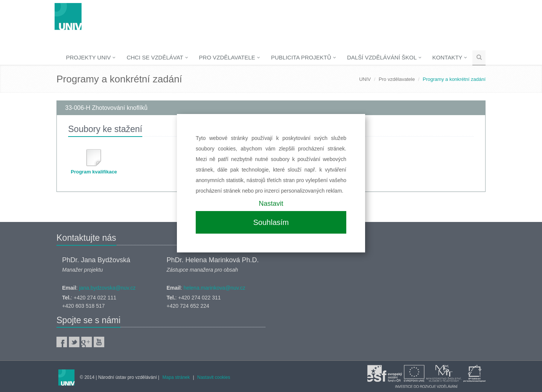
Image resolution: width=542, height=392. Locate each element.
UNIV (365, 79)
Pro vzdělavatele (230, 57)
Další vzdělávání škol (384, 57)
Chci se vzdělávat (157, 57)
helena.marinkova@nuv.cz (215, 288)
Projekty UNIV (91, 57)
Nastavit (271, 204)
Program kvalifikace (94, 172)
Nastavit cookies (214, 377)
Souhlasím (271, 222)
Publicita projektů (304, 57)
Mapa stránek (176, 377)
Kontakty (450, 57)
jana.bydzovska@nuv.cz (107, 288)
